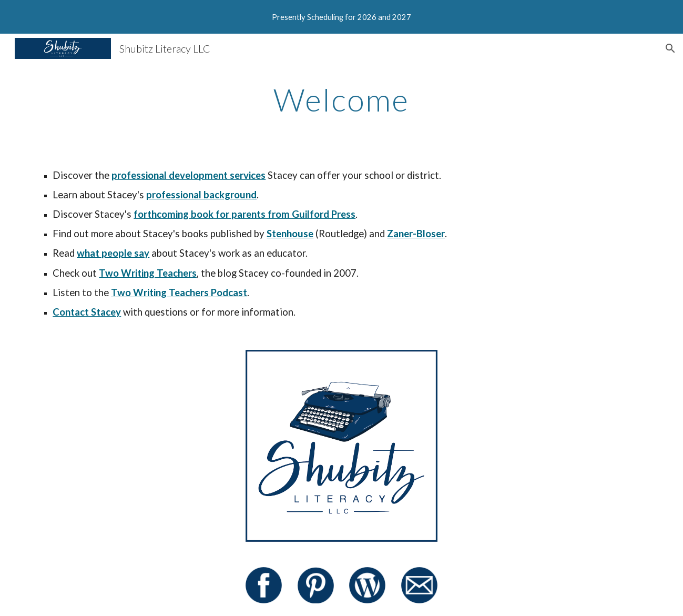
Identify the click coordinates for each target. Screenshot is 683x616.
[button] (670, 48)
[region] (341, 17)
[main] (342, 99)
